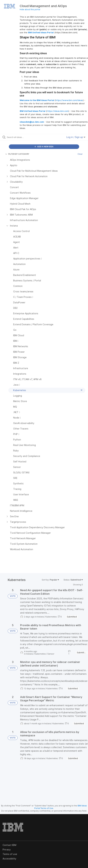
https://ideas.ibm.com (58, 111)
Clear (80, 154)
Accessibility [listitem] (9, 859)
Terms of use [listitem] (10, 854)
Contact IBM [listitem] (9, 845)
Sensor (51, 654)
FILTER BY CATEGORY (17, 154)
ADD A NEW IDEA (44, 147)
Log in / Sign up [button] (76, 137)
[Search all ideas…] (25, 137)
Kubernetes (51, 617)
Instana (40, 617)
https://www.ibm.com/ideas (69, 100)
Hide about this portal (30, 9)
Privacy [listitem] (7, 850)
